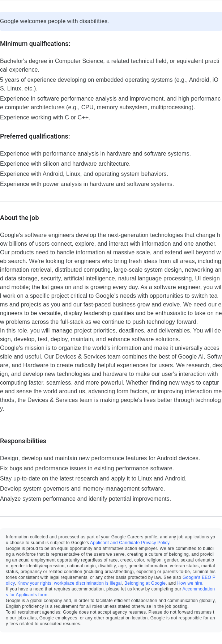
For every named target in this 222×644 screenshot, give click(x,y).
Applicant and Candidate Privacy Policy (130, 543)
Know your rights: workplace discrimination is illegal (70, 583)
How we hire (190, 583)
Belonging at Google (145, 583)
